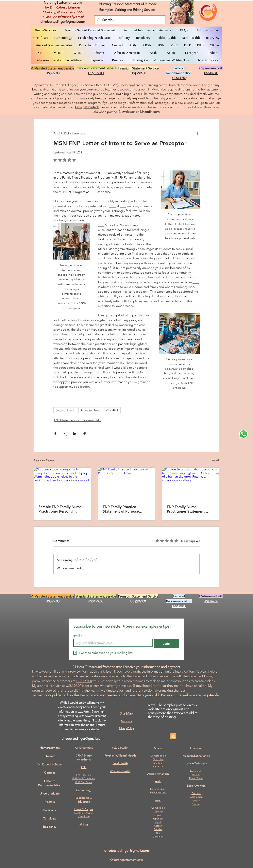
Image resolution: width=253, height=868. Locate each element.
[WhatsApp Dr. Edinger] (244, 434)
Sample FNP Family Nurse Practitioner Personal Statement (60, 509)
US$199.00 (74, 686)
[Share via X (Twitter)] (65, 434)
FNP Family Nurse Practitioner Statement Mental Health (186, 509)
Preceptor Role (90, 410)
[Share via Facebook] (55, 434)
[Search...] (130, 20)
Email (78, 636)
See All (215, 460)
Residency (50, 827)
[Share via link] (84, 434)
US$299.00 (84, 681)
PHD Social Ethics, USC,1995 (98, 85)
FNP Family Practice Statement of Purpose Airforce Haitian (121, 509)
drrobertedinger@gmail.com (63, 22)
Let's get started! (87, 107)
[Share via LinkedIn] (75, 434)
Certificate (84, 816)
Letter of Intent (65, 410)
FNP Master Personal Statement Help (77, 420)
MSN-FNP (112, 410)
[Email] (112, 643)
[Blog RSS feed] (173, 737)
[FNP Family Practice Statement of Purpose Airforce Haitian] (127, 484)
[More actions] (197, 134)
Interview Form (78, 671)
